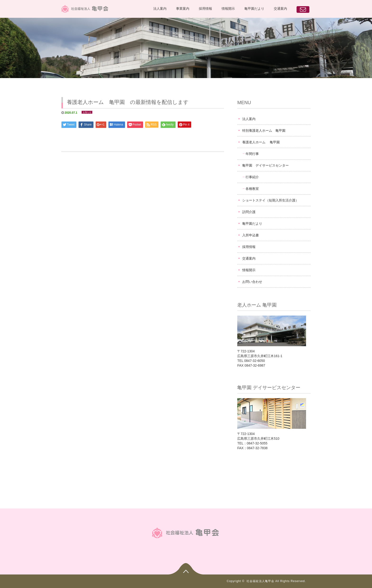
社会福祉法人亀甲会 (260, 581)
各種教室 (252, 189)
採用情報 (205, 9)
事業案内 (183, 9)
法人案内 (160, 9)
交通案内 (280, 9)
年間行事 (252, 154)
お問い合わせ (252, 282)
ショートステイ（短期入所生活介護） (270, 200)
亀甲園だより (254, 9)
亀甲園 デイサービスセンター (265, 165)
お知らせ (87, 112)
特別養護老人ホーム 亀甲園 (264, 131)
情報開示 (228, 9)
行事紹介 (252, 177)
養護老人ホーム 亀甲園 (261, 142)
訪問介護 (249, 212)
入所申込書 (251, 235)
